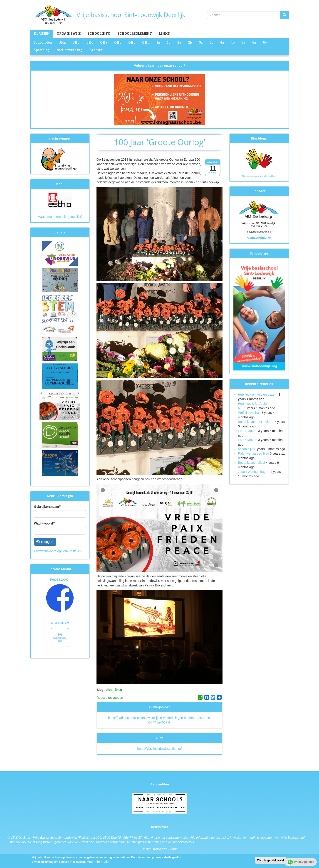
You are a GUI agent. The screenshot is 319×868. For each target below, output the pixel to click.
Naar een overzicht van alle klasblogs (259, 176)
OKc (132, 42)
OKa (104, 42)
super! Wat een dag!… (254, 472)
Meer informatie (98, 862)
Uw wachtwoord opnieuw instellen (58, 551)
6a (254, 42)
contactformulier (177, 838)
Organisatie (69, 33)
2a (179, 42)
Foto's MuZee (248, 440)
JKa (62, 42)
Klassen (42, 33)
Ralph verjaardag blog (253, 454)
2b (190, 42)
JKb (76, 42)
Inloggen (45, 542)
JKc (90, 42)
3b (211, 42)
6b (265, 42)
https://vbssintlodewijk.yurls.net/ (159, 749)
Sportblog (42, 50)
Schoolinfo (99, 33)
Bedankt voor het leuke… (256, 422)
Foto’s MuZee (248, 431)
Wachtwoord (43, 523)
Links (164, 33)
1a (158, 42)
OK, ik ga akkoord (270, 861)
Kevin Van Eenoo (165, 849)
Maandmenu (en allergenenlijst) (60, 217)
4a (222, 42)
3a (201, 42)
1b (169, 42)
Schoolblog (43, 42)
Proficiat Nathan (249, 413)
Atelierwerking (69, 50)
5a (243, 42)
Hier (147, 838)
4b (233, 42)
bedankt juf (246, 449)
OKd (146, 42)
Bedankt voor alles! (252, 463)
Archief (96, 50)
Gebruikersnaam (47, 507)
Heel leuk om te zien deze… (258, 395)
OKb (118, 42)
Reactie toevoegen (110, 698)
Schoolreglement (135, 33)
